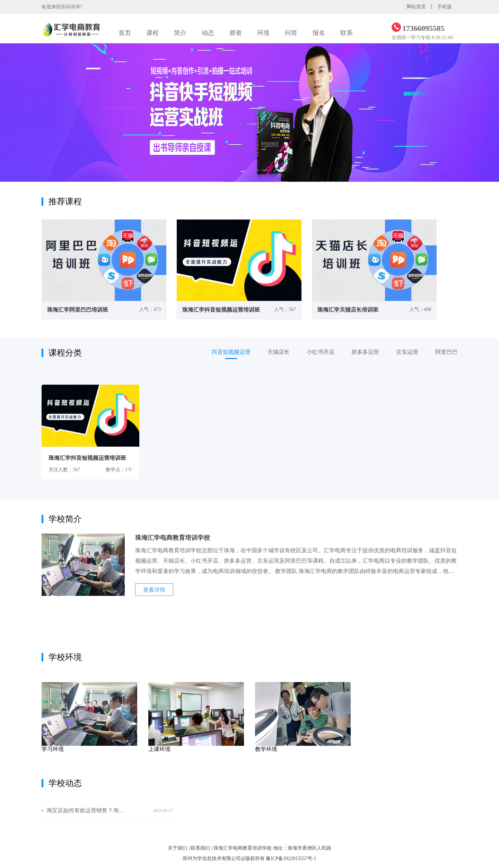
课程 (152, 33)
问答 (291, 33)
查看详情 (154, 590)
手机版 (445, 7)
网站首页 (416, 7)
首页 (125, 33)
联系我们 (200, 848)
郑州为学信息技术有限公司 (212, 858)
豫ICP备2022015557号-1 (291, 858)
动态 (208, 33)
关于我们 (177, 848)
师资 (236, 33)
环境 (263, 33)
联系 (347, 33)
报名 (319, 33)
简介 (180, 33)
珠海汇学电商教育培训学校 (243, 848)
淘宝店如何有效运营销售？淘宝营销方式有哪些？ (86, 810)
